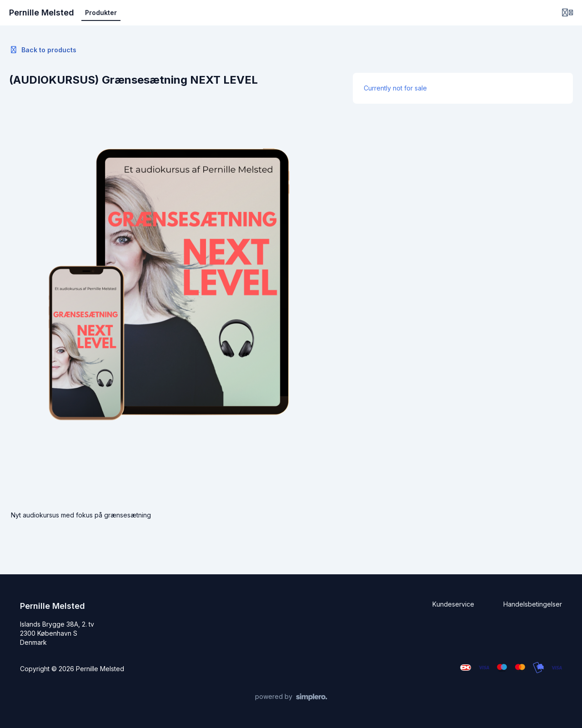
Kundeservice (453, 604)
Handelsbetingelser (533, 604)
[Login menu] (567, 13)
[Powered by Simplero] (291, 697)
